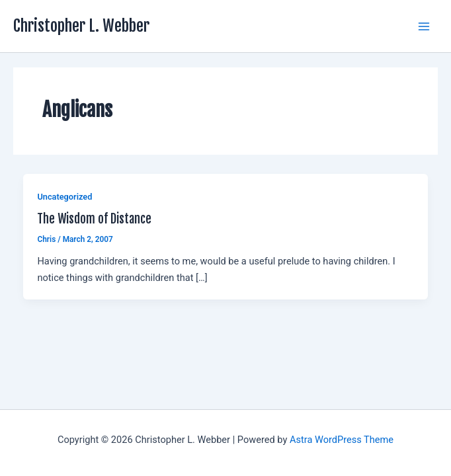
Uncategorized (64, 197)
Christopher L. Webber (81, 26)
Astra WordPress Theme (342, 440)
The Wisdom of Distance (94, 219)
